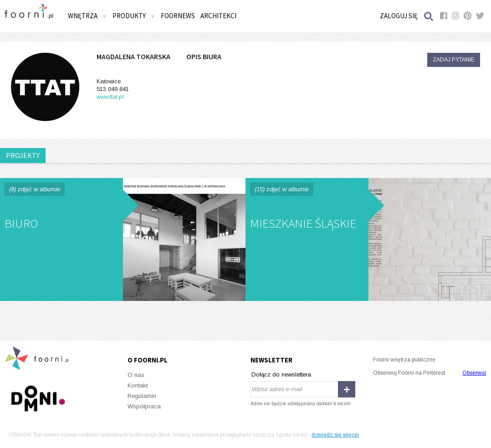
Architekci (218, 16)
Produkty (134, 16)
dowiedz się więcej (335, 435)
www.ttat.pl (110, 97)
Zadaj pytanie (454, 60)
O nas (136, 375)
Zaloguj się (399, 16)
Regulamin (142, 396)
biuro (123, 239)
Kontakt (138, 385)
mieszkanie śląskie (368, 239)
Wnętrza (87, 16)
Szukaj (429, 16)
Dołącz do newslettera (281, 374)
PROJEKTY (23, 155)
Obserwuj (474, 373)
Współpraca (144, 406)
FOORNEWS (178, 16)
